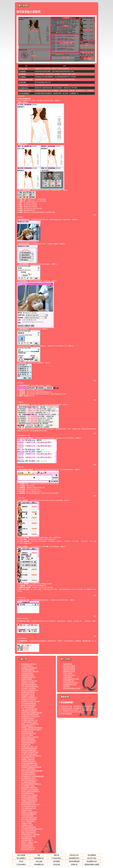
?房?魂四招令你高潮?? (28, 718)
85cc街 (21, 861)
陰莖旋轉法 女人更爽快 (28, 696)
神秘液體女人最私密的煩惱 (29, 668)
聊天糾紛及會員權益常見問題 (72, 688)
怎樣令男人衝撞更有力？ (28, 848)
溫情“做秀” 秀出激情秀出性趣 (30, 752)
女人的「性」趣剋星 (27, 735)
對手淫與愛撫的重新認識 (28, 703)
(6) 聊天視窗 (22, 82)
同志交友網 (56, 864)
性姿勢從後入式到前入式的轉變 (30, 701)
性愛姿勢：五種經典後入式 (29, 698)
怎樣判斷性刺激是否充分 (28, 677)
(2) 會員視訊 (22, 71)
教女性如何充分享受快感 (28, 700)
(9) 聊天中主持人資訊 (25, 91)
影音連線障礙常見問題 (70, 685)
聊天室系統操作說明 (69, 668)
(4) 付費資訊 (22, 77)
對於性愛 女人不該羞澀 (28, 683)
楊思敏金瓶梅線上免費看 (92, 864)
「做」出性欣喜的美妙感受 (29, 709)
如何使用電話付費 (68, 681)
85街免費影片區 (39, 858)
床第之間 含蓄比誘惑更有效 (29, 799)
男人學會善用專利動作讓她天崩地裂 (32, 829)
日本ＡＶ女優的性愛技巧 (28, 769)
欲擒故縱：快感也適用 (28, 760)
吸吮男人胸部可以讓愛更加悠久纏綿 (32, 713)
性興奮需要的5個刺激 (28, 675)
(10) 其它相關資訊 (24, 93)
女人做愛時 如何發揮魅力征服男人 (31, 730)
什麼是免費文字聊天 (69, 675)
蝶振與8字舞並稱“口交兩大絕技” (31, 805)
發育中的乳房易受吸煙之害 (29, 780)
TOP (95, 215)
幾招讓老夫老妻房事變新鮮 (29, 797)
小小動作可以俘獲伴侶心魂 (29, 754)
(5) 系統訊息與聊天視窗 (26, 80)
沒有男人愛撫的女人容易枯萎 (30, 737)
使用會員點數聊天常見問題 (71, 679)
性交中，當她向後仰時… (28, 821)
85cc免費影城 (92, 855)
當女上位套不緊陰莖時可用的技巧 (31, 756)
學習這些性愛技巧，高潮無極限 (30, 834)
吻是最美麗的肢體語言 (28, 793)
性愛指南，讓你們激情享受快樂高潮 (32, 728)
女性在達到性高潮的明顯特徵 (30, 715)
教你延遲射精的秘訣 (27, 846)
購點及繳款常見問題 (69, 671)
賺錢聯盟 (69, 714)
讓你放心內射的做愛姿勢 (28, 741)
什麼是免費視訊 (68, 677)
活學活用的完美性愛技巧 (28, 761)
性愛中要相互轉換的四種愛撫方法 (31, 784)
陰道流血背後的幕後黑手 (28, 733)
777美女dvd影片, (57, 858)
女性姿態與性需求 (26, 810)
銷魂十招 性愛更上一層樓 (29, 842)
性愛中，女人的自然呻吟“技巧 (30, 724)
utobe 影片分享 (74, 855)
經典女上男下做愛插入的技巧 (30, 690)
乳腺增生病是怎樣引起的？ (29, 664)
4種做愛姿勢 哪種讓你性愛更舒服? (31, 767)
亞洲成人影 (74, 864)
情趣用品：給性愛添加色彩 (29, 812)
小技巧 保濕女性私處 (27, 816)
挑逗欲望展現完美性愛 (28, 694)
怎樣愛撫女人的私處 (27, 825)
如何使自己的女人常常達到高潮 (30, 716)
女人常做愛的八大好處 (28, 786)
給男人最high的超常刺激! (29, 831)
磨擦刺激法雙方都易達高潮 (29, 788)
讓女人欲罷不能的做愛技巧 (29, 820)
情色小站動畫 (21, 855)
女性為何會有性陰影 (27, 673)
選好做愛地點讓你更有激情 (29, 748)
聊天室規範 (66, 686)
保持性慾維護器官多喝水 (28, 803)
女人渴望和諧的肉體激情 (28, 782)
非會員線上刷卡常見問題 (70, 683)
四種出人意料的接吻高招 (28, 833)
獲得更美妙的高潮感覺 (28, 849)
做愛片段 (56, 855)
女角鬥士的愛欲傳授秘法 (28, 827)
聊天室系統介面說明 (69, 666)
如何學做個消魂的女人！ (28, 726)
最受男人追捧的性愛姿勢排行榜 (30, 791)
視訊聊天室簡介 (68, 664)
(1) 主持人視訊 (23, 69)
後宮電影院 (56, 861)
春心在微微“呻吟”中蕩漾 (28, 778)
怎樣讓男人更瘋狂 (26, 823)
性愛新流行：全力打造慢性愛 (30, 790)
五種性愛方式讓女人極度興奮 (30, 671)
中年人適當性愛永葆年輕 (28, 808)
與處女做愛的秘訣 (26, 838)
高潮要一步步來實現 (27, 844)
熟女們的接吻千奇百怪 (28, 758)
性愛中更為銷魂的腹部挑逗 (29, 685)
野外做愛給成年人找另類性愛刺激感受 (32, 776)
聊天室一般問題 (68, 673)
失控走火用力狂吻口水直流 (29, 818)
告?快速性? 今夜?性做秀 (28, 688)
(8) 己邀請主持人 (24, 88)
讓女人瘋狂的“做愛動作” (28, 773)
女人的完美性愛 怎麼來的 (29, 806)
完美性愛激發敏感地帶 (28, 670)
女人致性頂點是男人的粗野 (29, 722)
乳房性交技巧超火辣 (27, 731)
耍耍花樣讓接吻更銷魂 (28, 739)
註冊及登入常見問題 (69, 670)
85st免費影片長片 (74, 858)
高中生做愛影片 (21, 858)
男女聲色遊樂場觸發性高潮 (29, 763)
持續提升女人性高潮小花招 (29, 681)
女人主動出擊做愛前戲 (28, 707)
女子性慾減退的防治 (27, 666)
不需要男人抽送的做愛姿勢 (29, 801)
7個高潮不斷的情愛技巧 (28, 743)
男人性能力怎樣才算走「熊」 (30, 720)
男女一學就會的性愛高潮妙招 (30, 686)
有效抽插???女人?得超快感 (29, 795)
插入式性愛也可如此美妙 (28, 836)
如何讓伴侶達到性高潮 (28, 692)
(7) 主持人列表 (23, 85)
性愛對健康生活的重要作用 (29, 711)
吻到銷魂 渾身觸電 (27, 679)
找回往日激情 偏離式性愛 (29, 750)
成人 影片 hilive (92, 858)
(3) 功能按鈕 (22, 74)
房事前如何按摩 (26, 745)
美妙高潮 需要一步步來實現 (29, 765)
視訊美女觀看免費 (74, 861)
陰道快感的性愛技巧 (27, 840)
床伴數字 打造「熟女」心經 (29, 746)
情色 (39, 855)
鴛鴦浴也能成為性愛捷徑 (28, 705)
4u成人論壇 (39, 861)
